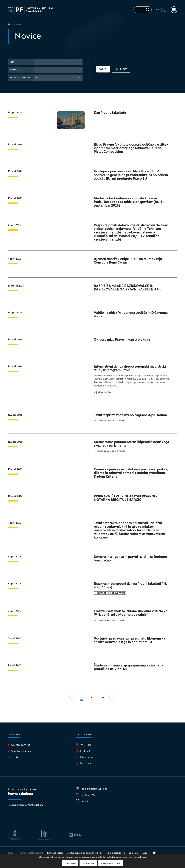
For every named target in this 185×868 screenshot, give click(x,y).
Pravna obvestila (55, 853)
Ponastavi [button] (121, 69)
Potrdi (103, 69)
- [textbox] (36, 62)
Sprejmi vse (88, 864)
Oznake (14, 70)
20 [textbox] (37, 78)
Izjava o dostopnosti (115, 853)
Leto (12, 62)
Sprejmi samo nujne (110, 864)
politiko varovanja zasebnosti (133, 857)
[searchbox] (36, 70)
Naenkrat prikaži (20, 78)
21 (103, 698)
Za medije (134, 853)
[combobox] (58, 62)
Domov (11, 24)
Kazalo (146, 853)
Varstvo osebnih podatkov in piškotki (84, 853)
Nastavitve (70, 864)
